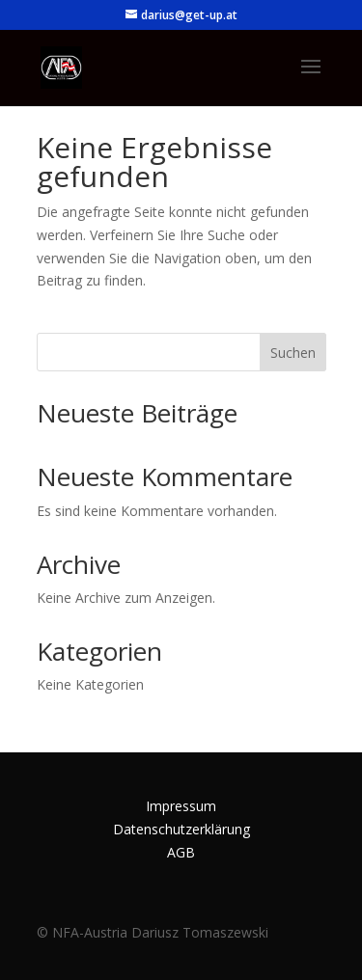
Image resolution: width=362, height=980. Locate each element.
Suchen (293, 353)
